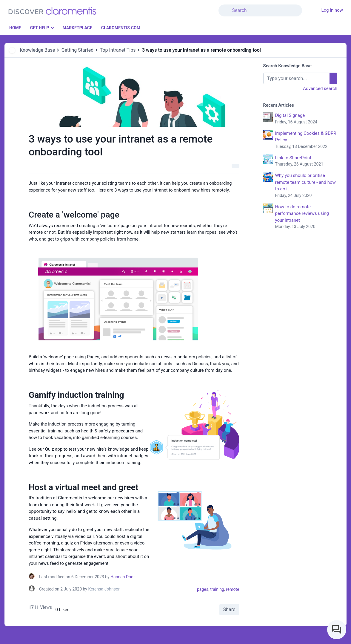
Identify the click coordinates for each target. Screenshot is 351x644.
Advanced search (320, 88)
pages (203, 589)
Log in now (332, 10)
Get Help (40, 28)
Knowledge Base (37, 50)
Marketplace (77, 28)
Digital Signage (306, 119)
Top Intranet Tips (118, 50)
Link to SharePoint (306, 161)
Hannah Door (123, 577)
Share (229, 609)
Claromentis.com (121, 28)
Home (15, 28)
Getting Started (78, 50)
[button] (306, 7)
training (217, 589)
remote (233, 589)
